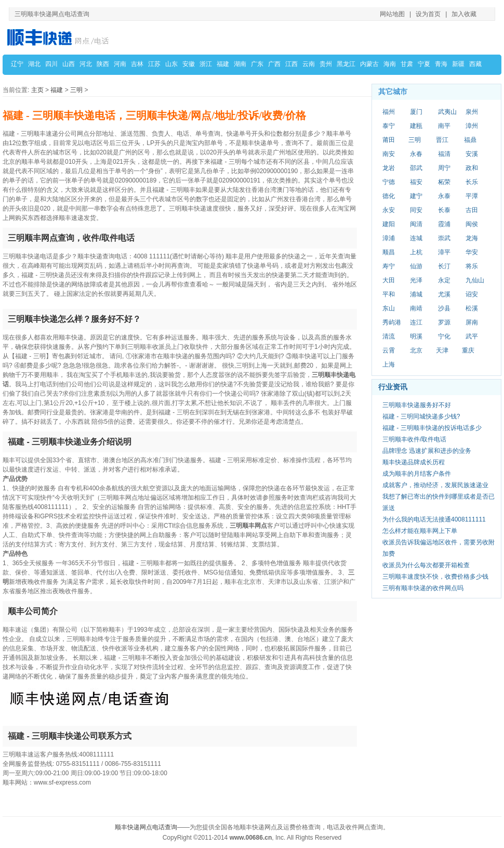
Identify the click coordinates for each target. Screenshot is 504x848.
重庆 (468, 350)
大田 (389, 280)
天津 (442, 350)
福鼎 (470, 140)
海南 (390, 64)
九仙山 (475, 280)
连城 (416, 238)
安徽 (189, 64)
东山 (389, 308)
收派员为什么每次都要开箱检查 (426, 565)
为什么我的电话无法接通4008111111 (434, 519)
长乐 (472, 182)
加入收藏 (464, 14)
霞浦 (444, 224)
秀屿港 (392, 322)
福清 (444, 154)
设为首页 (428, 14)
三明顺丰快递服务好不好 (417, 405)
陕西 (103, 64)
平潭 (472, 196)
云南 (309, 64)
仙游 (416, 266)
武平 (472, 336)
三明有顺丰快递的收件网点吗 (423, 588)
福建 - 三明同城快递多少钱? (421, 416)
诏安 (472, 294)
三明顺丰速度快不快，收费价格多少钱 (435, 577)
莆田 (389, 140)
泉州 (472, 112)
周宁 (444, 168)
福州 (389, 112)
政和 (472, 168)
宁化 (444, 336)
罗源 (444, 322)
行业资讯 (393, 387)
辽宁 (17, 64)
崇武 (444, 238)
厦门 (416, 112)
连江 (416, 322)
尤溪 (444, 294)
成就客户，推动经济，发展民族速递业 (435, 485)
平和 (389, 294)
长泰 (444, 210)
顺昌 (389, 252)
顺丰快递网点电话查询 (146, 827)
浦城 (416, 294)
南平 (444, 126)
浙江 (206, 64)
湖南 (240, 64)
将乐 (472, 266)
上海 (389, 364)
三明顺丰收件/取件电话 (414, 439)
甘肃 (407, 64)
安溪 (472, 154)
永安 (389, 210)
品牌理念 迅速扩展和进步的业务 (427, 451)
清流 (389, 336)
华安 (472, 252)
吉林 (137, 64)
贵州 (326, 64)
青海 (441, 64)
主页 (37, 90)
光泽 (416, 280)
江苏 (154, 64)
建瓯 (416, 126)
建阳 (389, 224)
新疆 (458, 64)
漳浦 (389, 238)
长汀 (444, 266)
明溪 (416, 336)
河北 (86, 64)
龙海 (472, 238)
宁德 (389, 182)
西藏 (475, 64)
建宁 (416, 196)
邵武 (416, 168)
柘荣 (444, 182)
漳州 (472, 126)
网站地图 (392, 14)
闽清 (416, 224)
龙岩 (389, 168)
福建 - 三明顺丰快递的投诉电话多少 (432, 428)
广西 (274, 64)
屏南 (472, 322)
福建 (223, 64)
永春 (416, 154)
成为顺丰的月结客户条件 (417, 474)
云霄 (389, 350)
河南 (120, 64)
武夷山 (447, 112)
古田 (472, 210)
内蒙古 (369, 64)
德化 (389, 196)
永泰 (444, 196)
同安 (416, 210)
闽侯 (472, 224)
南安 (389, 154)
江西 (291, 64)
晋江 (442, 140)
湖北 (34, 64)
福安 (416, 182)
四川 (51, 64)
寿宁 (389, 266)
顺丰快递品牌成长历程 (414, 462)
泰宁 (389, 126)
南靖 (416, 308)
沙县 (444, 308)
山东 (171, 64)
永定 (444, 280)
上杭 (416, 252)
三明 (76, 90)
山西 (69, 64)
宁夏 (424, 64)
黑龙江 (346, 64)
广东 (257, 64)
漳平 (444, 252)
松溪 (472, 308)
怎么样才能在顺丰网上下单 (420, 531)
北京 (416, 350)
